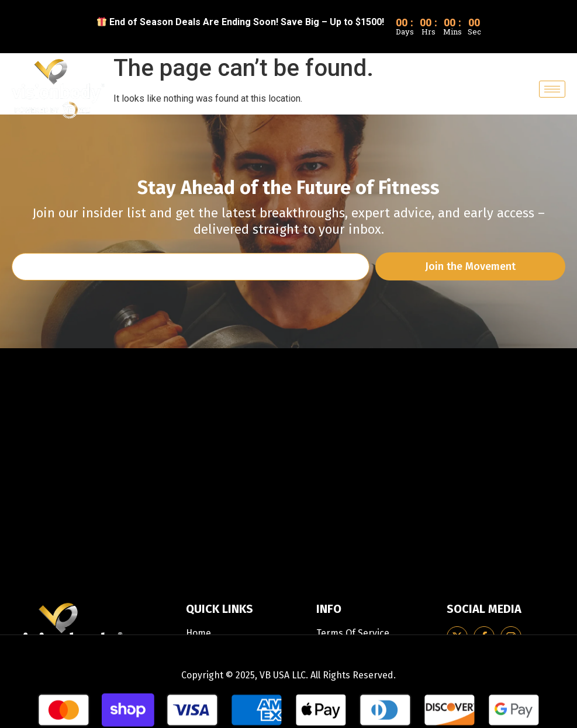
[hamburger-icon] (552, 89)
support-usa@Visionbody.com (79, 520)
